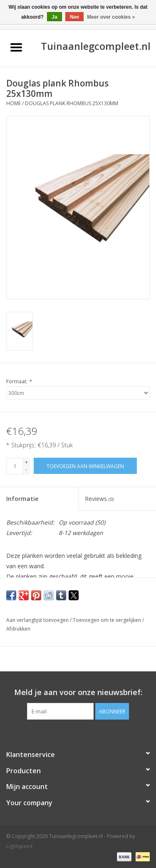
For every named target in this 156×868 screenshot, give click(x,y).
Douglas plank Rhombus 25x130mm (72, 103)
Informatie (22, 499)
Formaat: (19, 381)
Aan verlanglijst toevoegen (38, 620)
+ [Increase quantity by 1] (26, 462)
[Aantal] (15, 466)
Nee (74, 17)
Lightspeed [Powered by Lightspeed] (19, 846)
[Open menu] (16, 47)
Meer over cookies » (111, 17)
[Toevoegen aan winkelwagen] (85, 466)
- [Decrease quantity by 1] (26, 470)
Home (14, 103)
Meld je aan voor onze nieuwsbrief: (78, 692)
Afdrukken (18, 629)
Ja (54, 17)
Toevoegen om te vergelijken (108, 620)
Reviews (99, 499)
